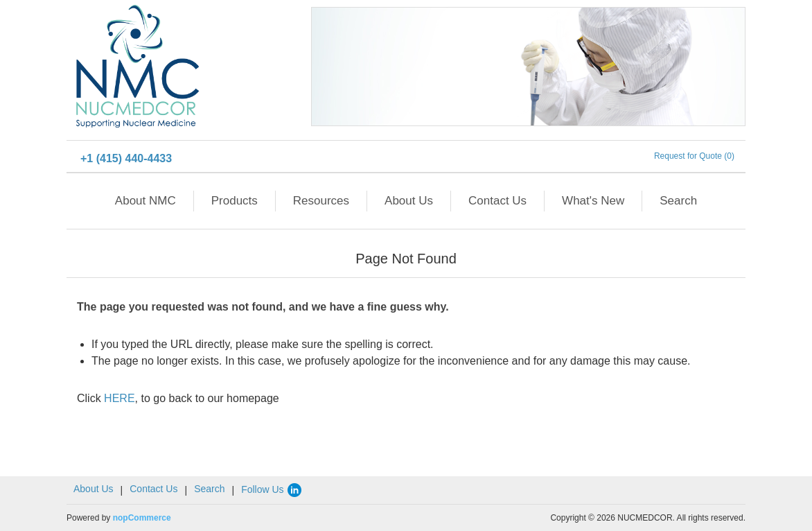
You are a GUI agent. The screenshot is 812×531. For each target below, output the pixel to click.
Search (678, 201)
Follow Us (272, 489)
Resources (321, 201)
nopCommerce (142, 518)
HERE (119, 398)
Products (235, 201)
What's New (593, 201)
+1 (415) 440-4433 (126, 158)
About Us (409, 201)
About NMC (145, 201)
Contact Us (497, 201)
